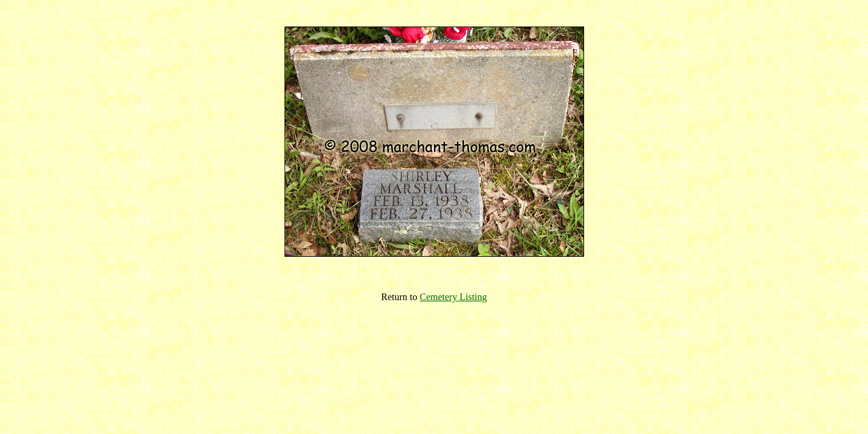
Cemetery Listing (453, 297)
